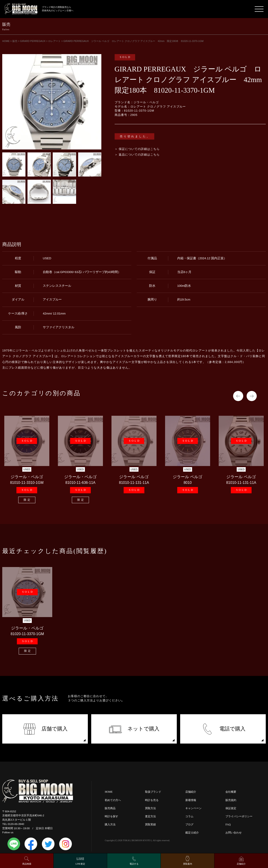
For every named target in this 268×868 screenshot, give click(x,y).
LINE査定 (80, 864)
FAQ (228, 825)
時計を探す (111, 816)
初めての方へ (113, 800)
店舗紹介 (191, 792)
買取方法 (150, 808)
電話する (134, 864)
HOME (109, 792)
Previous (238, 396)
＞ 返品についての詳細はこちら (137, 155)
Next (252, 396)
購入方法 (110, 825)
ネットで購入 (134, 729)
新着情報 (191, 800)
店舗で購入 (45, 729)
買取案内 (188, 864)
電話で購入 (223, 729)
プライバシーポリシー (239, 816)
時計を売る (152, 800)
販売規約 (231, 800)
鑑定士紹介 (192, 833)
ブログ (189, 825)
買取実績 (150, 825)
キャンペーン (193, 808)
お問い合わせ (234, 833)
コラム (189, 816)
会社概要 (231, 792)
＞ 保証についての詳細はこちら (137, 149)
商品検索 (27, 864)
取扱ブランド (153, 792)
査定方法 (150, 816)
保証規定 (231, 808)
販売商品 (110, 808)
